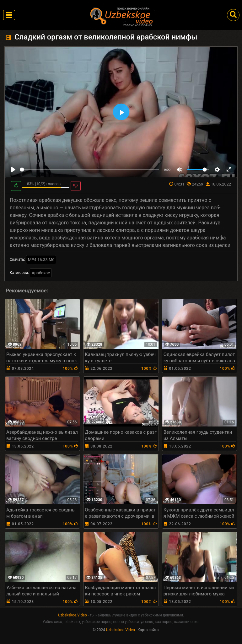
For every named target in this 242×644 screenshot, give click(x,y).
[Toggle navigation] (9, 15)
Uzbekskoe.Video (73, 615)
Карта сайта (148, 630)
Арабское (41, 273)
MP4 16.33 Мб (41, 260)
